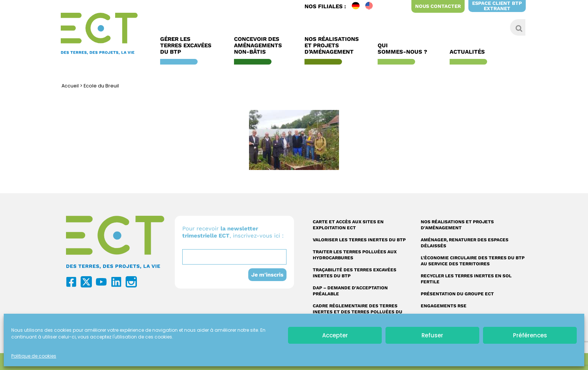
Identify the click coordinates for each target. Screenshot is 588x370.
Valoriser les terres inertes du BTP (359, 240)
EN (372, 6)
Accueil (70, 86)
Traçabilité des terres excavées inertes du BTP (355, 273)
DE (358, 6)
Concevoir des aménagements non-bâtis (260, 46)
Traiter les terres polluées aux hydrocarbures (355, 255)
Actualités (469, 52)
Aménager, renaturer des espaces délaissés (465, 243)
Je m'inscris (267, 275)
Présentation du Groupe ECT (457, 294)
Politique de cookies (34, 356)
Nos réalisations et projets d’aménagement (457, 225)
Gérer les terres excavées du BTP (188, 46)
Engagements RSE (444, 306)
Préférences (530, 335)
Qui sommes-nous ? (404, 49)
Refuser (432, 335)
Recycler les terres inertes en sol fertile (466, 279)
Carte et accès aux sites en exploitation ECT (348, 225)
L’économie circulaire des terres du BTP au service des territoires (473, 261)
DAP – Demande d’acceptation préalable (350, 291)
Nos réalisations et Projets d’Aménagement (332, 46)
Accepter (335, 335)
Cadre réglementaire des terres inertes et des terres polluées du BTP (358, 312)
